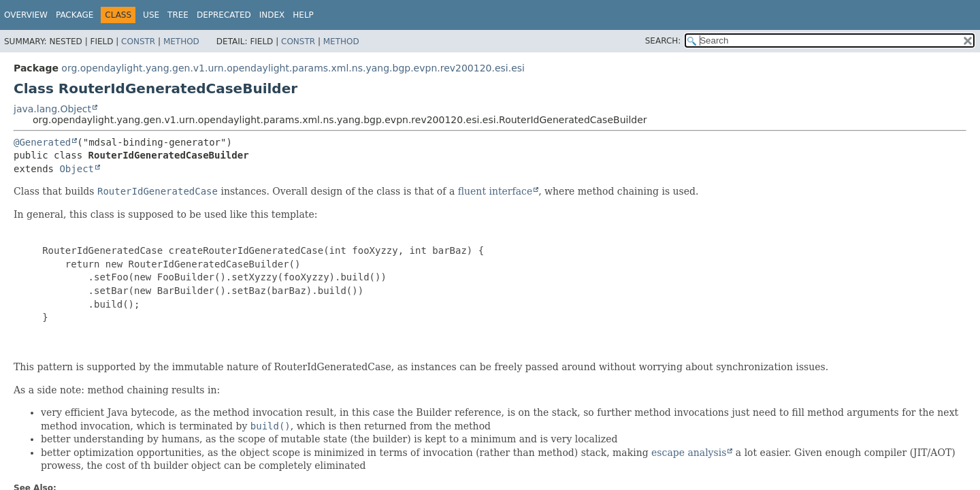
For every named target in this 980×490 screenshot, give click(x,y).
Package (75, 15)
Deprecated (224, 15)
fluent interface (495, 191)
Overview (26, 15)
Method (181, 42)
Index (272, 15)
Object (77, 169)
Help (303, 15)
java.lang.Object (52, 109)
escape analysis (689, 453)
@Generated (42, 142)
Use (151, 15)
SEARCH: (663, 41)
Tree (178, 15)
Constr (138, 42)
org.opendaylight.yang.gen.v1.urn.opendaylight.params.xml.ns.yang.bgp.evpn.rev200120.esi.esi (293, 68)
